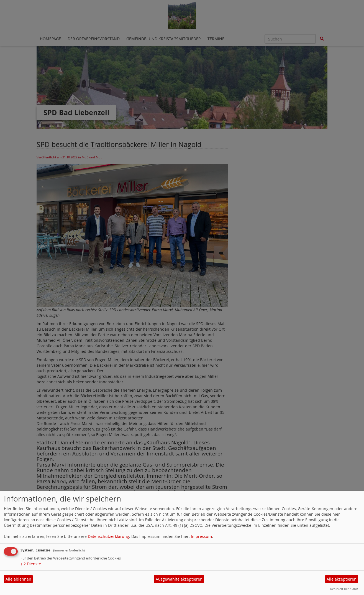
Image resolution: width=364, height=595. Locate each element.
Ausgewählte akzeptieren (179, 579)
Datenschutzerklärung (108, 536)
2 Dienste (31, 564)
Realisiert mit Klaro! (344, 589)
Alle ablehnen (18, 579)
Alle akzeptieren (342, 579)
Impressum (201, 536)
